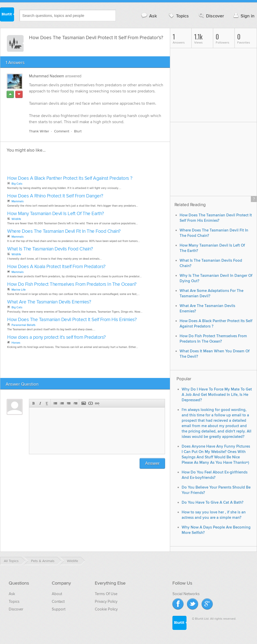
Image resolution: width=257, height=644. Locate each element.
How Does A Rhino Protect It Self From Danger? (55, 196)
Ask (149, 16)
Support (59, 609)
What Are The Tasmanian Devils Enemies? (49, 302)
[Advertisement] (65, 166)
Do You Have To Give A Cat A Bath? (213, 503)
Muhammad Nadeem (47, 76)
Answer (152, 463)
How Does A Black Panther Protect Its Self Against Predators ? (70, 178)
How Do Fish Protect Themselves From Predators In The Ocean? (72, 284)
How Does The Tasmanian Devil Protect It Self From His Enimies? (72, 320)
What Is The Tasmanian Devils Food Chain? (50, 249)
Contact (58, 601)
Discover (211, 16)
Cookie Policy (106, 609)
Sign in (243, 16)
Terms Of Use (106, 594)
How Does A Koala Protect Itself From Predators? (56, 267)
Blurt (78, 131)
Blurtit (7, 15)
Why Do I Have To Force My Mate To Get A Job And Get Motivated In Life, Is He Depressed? (217, 395)
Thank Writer (39, 131)
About (57, 594)
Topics (178, 16)
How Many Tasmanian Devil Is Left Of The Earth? (55, 214)
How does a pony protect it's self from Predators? (56, 337)
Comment (62, 131)
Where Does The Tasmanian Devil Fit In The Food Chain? (64, 231)
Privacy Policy (106, 601)
